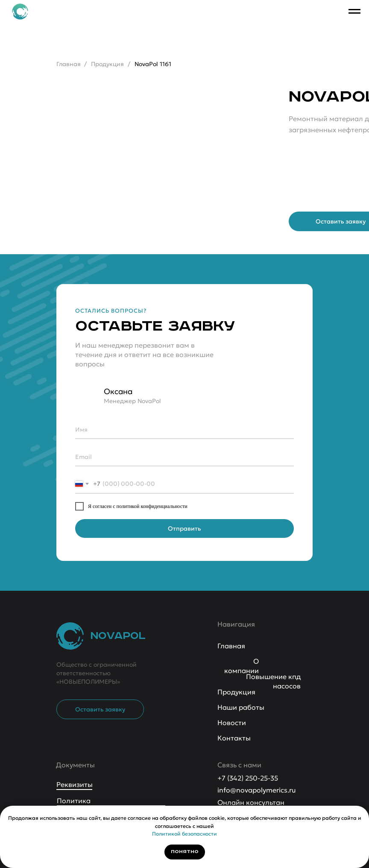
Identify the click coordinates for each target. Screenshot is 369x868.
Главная (69, 64)
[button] (100, 709)
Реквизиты (75, 784)
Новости (232, 723)
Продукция (107, 64)
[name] (184, 430)
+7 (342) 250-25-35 (248, 778)
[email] (184, 457)
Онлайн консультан (251, 802)
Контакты (234, 738)
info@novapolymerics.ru (257, 790)
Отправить (184, 528)
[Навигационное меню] (354, 12)
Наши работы (241, 707)
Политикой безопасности (184, 834)
